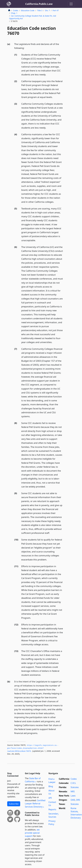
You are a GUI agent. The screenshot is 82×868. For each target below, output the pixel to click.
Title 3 (40, 10)
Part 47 (56, 10)
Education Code (28, 10)
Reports (52, 809)
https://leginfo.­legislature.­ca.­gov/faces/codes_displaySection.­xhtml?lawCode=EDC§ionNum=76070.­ (33, 748)
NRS (73, 791)
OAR (73, 800)
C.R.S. (73, 783)
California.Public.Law (39, 4)
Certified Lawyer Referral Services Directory (35, 804)
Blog (51, 786)
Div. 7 (48, 10)
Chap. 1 (14, 13)
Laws (73, 796)
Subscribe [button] (14, 804)
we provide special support (32, 833)
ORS (78, 800)
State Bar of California (33, 780)
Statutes (75, 787)
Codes (16, 10)
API (50, 798)
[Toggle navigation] (71, 4)
